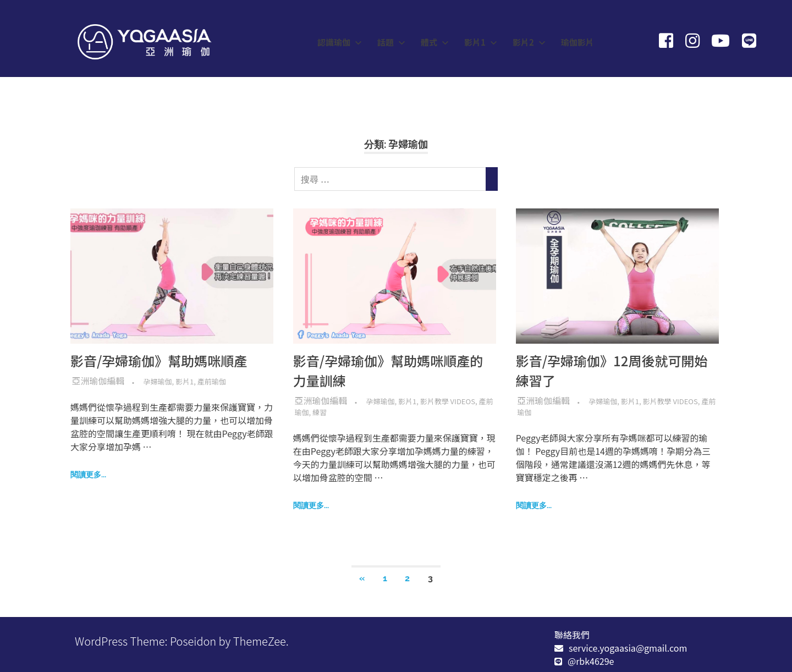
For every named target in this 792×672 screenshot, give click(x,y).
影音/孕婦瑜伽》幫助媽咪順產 (159, 360)
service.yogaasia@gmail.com (628, 648)
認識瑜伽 (340, 42)
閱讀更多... (88, 475)
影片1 (481, 42)
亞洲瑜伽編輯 (98, 381)
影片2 (529, 42)
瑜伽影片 (577, 42)
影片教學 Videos (448, 401)
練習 (320, 412)
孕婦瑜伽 (158, 381)
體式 (435, 42)
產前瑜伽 (212, 381)
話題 (391, 42)
